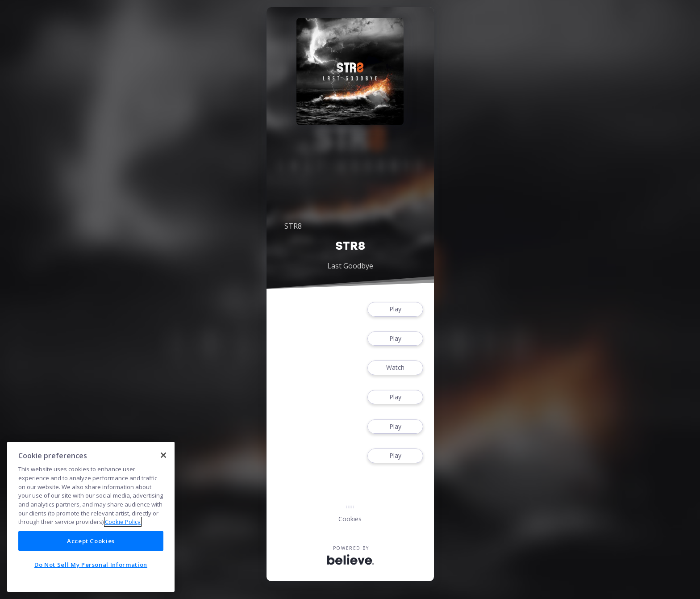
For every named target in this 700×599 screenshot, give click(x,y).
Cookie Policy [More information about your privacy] (123, 522)
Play (395, 309)
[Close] (163, 455)
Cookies (350, 519)
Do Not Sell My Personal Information (91, 565)
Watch (395, 368)
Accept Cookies (91, 541)
